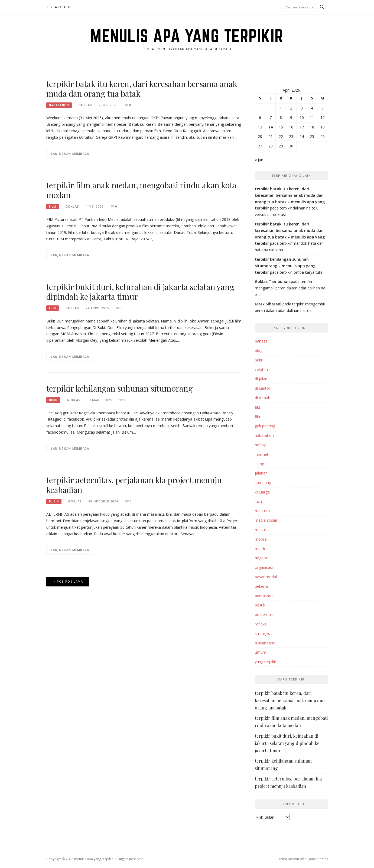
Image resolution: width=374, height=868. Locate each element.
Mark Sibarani (268, 304)
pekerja (261, 586)
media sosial (266, 520)
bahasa (261, 341)
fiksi (258, 407)
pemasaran (265, 596)
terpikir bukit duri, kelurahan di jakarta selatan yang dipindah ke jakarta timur (140, 292)
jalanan (261, 473)
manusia (262, 511)
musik (54, 501)
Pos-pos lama (70, 581)
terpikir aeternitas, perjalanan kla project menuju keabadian (134, 485)
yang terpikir (266, 662)
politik (260, 605)
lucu (258, 501)
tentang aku (58, 7)
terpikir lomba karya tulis (301, 272)
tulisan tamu (266, 643)
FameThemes (318, 859)
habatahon (59, 105)
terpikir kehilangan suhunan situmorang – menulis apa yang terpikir (285, 266)
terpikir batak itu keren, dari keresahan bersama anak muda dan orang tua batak (142, 89)
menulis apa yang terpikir (187, 36)
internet (262, 454)
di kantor (263, 388)
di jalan (261, 379)
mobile (261, 539)
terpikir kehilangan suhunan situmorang (120, 388)
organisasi (264, 567)
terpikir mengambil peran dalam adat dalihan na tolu (290, 288)
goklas (85, 105)
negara (261, 558)
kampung (263, 483)
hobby (260, 445)
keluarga (262, 492)
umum (261, 652)
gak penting (265, 426)
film (53, 206)
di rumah (263, 398)
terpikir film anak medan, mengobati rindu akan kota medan (142, 190)
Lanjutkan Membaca (70, 154)
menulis (262, 530)
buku (53, 400)
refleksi (261, 624)
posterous (264, 614)
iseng (259, 464)
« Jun (259, 160)
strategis (262, 633)
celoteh (261, 370)
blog (259, 351)
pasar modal (266, 577)
